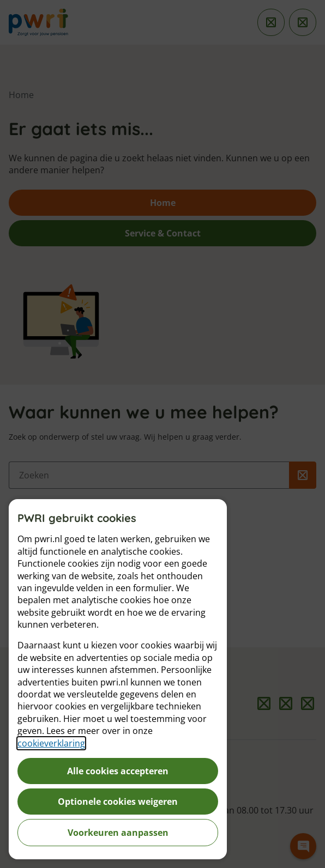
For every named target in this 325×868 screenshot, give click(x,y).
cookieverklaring (51, 743)
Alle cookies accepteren (118, 771)
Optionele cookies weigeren (118, 802)
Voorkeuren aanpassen (118, 833)
